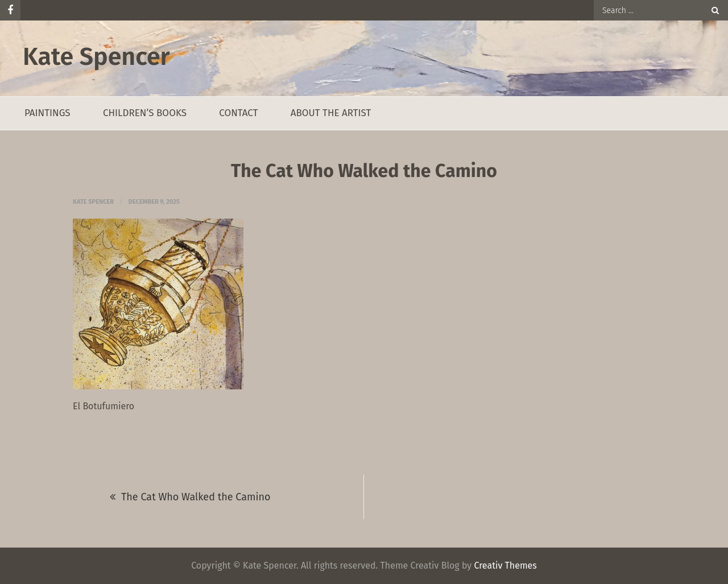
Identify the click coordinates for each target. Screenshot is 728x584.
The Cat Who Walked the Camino (196, 497)
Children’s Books (145, 113)
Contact (238, 113)
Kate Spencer (96, 57)
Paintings (47, 113)
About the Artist (331, 113)
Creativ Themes (505, 566)
